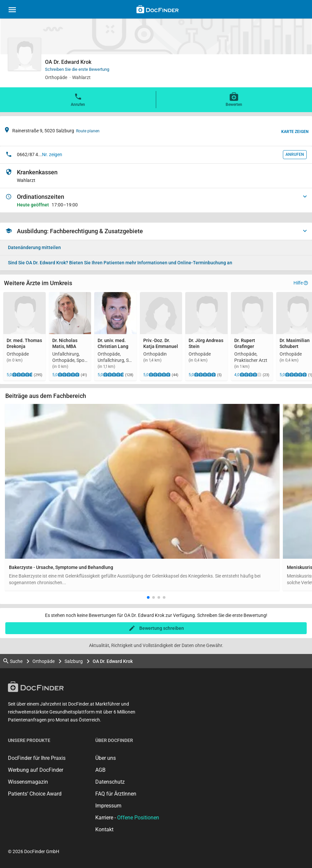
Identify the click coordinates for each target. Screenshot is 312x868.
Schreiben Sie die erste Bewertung (77, 69)
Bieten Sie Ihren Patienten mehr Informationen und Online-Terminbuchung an (120, 263)
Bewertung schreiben (162, 628)
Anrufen (78, 99)
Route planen (88, 131)
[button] (148, 597)
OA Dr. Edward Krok (113, 661)
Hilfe (301, 283)
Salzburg (74, 661)
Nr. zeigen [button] (52, 154)
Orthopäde (44, 661)
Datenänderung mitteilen (34, 247)
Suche (13, 661)
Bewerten (234, 99)
